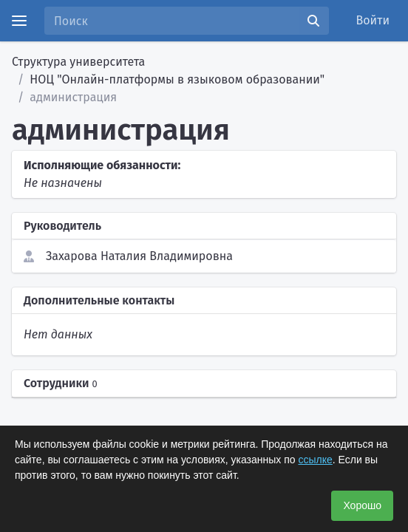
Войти (373, 20)
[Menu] (19, 21)
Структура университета (78, 62)
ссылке (315, 460)
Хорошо (362, 505)
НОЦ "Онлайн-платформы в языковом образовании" (177, 79)
